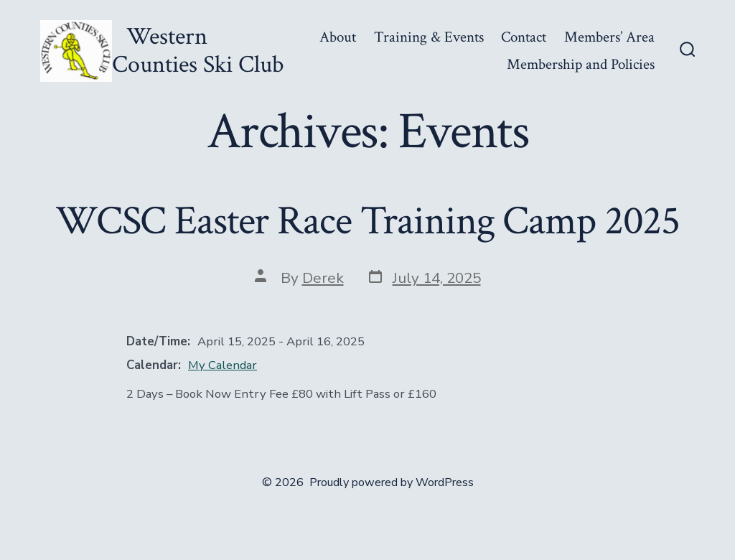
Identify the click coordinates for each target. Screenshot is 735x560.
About (338, 37)
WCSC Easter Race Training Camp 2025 (367, 221)
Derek (323, 278)
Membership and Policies (581, 64)
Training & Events (429, 37)
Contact (524, 37)
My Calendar (223, 365)
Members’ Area (609, 37)
